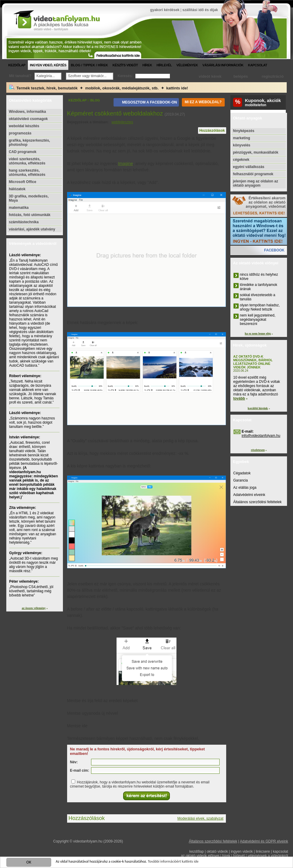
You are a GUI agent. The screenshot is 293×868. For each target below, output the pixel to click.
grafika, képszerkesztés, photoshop (30, 143)
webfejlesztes (122, 122)
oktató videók (217, 851)
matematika (19, 208)
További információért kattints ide (188, 862)
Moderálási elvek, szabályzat (200, 818)
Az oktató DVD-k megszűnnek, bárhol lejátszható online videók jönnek (253, 362)
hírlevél (164, 65)
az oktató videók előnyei (200, 856)
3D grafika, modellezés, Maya (29, 198)
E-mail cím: (80, 770)
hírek (147, 65)
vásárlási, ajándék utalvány (32, 229)
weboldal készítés (24, 126)
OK (29, 863)
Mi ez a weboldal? (203, 102)
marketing (242, 138)
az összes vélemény (34, 608)
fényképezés (244, 131)
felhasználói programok (253, 174)
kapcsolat (258, 65)
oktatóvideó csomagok (28, 119)
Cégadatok (242, 473)
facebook (274, 250)
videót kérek (210, 76)
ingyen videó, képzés (48, 65)
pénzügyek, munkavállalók (256, 152)
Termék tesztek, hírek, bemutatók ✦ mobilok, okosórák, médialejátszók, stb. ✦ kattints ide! (99, 87)
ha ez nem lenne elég (258, 333)
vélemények (187, 65)
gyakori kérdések (165, 10)
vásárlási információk (223, 65)
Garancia (241, 480)
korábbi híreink (258, 408)
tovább (239, 398)
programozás (20, 133)
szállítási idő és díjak (200, 10)
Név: (74, 762)
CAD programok (23, 152)
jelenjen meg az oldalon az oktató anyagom (256, 183)
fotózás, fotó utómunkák (30, 215)
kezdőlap (17, 65)
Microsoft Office (23, 182)
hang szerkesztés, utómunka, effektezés (27, 173)
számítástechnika (24, 222)
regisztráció (273, 76)
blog (95, 100)
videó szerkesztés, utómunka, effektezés (27, 161)
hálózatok (17, 189)
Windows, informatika (28, 112)
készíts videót (125, 65)
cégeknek (241, 160)
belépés (241, 76)
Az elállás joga (245, 488)
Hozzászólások (212, 131)
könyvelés (242, 145)
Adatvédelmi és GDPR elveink (264, 841)
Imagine (126, 164)
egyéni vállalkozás (249, 167)
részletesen (258, 450)
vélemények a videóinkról (268, 856)
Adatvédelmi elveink (249, 495)
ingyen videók (242, 851)
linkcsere (263, 851)
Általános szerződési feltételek (257, 502)
